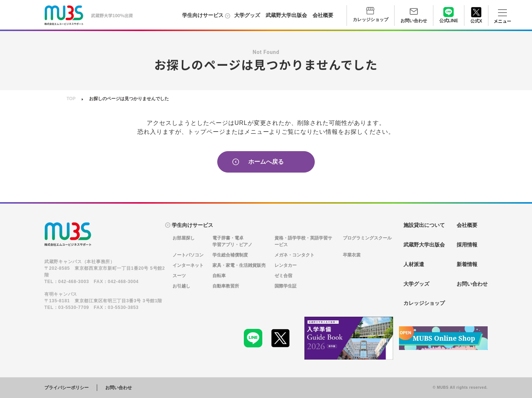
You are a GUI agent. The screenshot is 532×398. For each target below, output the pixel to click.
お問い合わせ (119, 388)
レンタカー (286, 265)
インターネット (188, 265)
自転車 (219, 276)
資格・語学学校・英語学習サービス (303, 241)
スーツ (179, 276)
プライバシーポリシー (66, 388)
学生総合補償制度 (230, 255)
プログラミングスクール (367, 238)
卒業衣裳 (352, 255)
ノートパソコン (188, 255)
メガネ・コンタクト (294, 255)
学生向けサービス (203, 15)
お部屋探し (184, 238)
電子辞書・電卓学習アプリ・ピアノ (232, 241)
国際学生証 (286, 286)
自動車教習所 (226, 286)
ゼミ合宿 (283, 276)
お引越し (181, 286)
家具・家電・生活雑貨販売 (239, 265)
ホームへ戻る (258, 162)
